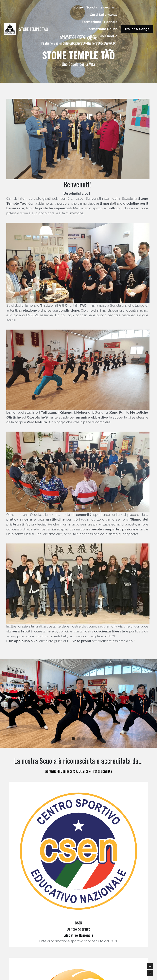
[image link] (10, 29)
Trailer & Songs (137, 29)
